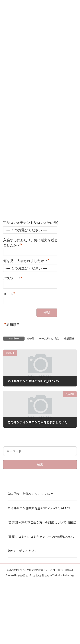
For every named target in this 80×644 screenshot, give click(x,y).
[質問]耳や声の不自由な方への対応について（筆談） (42, 522)
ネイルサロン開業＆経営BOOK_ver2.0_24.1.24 (39, 508)
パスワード (13, 278)
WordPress (24, 575)
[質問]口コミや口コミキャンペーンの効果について (41, 537)
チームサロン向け (49, 339)
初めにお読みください (23, 551)
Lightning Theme (40, 575)
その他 (31, 339)
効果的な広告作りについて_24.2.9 (30, 494)
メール (9, 293)
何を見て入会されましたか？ (26, 260)
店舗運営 (69, 339)
